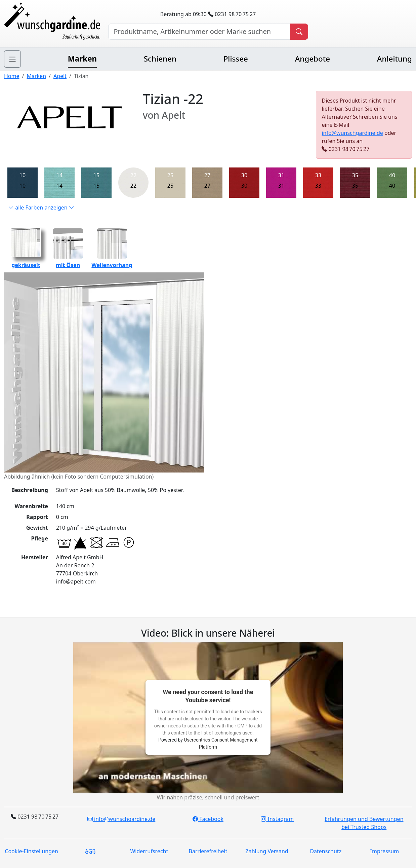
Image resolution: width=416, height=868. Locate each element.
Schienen (160, 59)
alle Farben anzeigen (41, 207)
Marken (82, 59)
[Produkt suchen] (299, 32)
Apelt (60, 76)
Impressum (385, 851)
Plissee (236, 59)
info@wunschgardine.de (352, 133)
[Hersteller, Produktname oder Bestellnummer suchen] (199, 32)
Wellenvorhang (112, 261)
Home (12, 76)
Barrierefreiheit (208, 851)
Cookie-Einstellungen (31, 851)
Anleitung (394, 59)
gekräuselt (26, 261)
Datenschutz (326, 851)
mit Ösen (68, 261)
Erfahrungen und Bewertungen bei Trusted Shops (364, 823)
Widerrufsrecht (149, 851)
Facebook (208, 819)
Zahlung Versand (267, 851)
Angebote (313, 59)
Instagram (277, 819)
